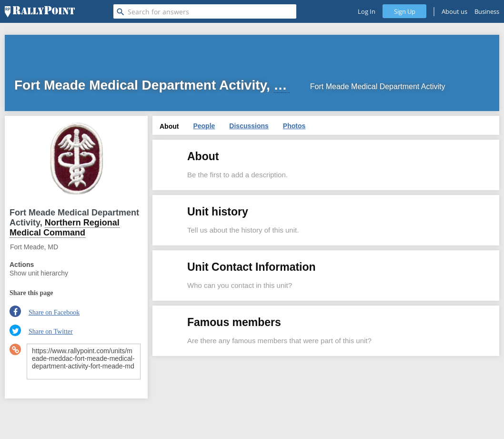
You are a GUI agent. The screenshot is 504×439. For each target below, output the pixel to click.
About (169, 126)
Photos (294, 126)
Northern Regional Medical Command (65, 228)
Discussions (249, 126)
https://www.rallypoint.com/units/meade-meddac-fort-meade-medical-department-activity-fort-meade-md (84, 362)
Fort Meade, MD (34, 247)
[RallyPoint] (40, 11)
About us (454, 11)
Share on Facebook (54, 312)
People (204, 126)
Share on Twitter (51, 332)
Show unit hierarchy (39, 273)
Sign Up (405, 11)
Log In (367, 11)
